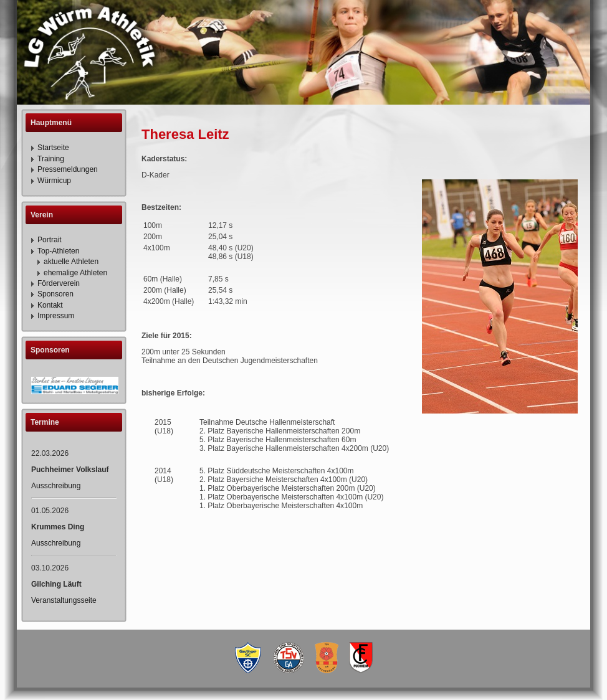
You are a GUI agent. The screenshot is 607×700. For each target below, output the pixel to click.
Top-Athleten (58, 251)
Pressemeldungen (68, 169)
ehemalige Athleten (75, 273)
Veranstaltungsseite (64, 600)
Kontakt (50, 305)
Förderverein (59, 283)
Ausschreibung (56, 486)
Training (51, 159)
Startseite (53, 148)
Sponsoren (55, 294)
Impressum (56, 316)
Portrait (50, 240)
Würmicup (54, 181)
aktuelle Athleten (71, 262)
